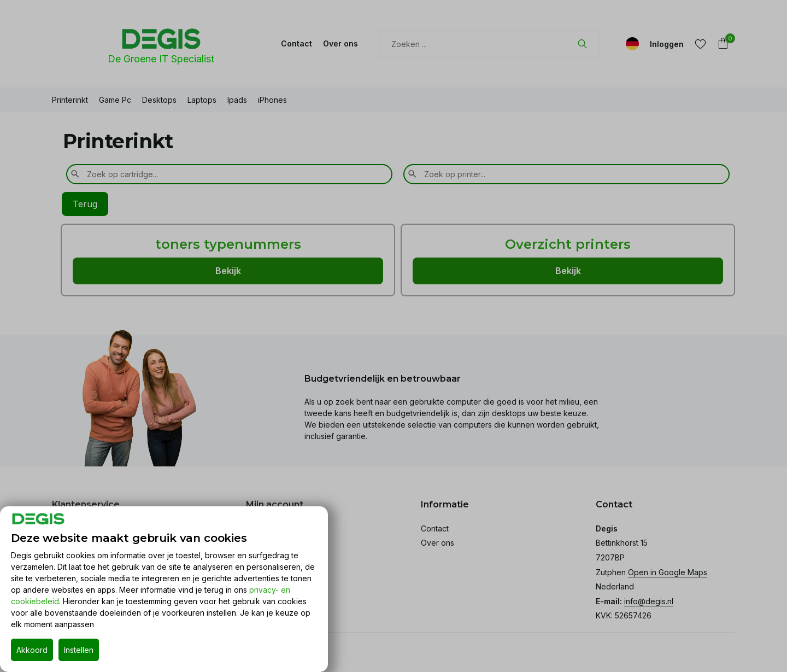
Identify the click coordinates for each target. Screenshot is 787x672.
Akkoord (32, 650)
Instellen (79, 650)
